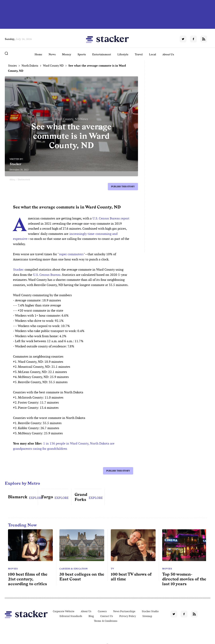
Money (67, 54)
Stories (12, 66)
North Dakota (30, 66)
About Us (168, 54)
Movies (13, 569)
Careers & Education (74, 569)
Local (152, 54)
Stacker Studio (150, 611)
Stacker (16, 164)
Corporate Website (64, 611)
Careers (102, 611)
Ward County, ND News (71, 119)
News (52, 54)
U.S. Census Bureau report (111, 218)
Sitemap (147, 616)
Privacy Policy (128, 616)
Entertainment (102, 54)
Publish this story (123, 186)
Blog (91, 616)
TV (112, 569)
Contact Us (107, 616)
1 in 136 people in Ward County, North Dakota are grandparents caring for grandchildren (64, 446)
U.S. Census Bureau (47, 275)
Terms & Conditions (106, 621)
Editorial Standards (71, 616)
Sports (82, 54)
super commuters (71, 254)
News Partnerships (124, 611)
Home (38, 54)
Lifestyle (123, 54)
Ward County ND (53, 66)
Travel (139, 54)
